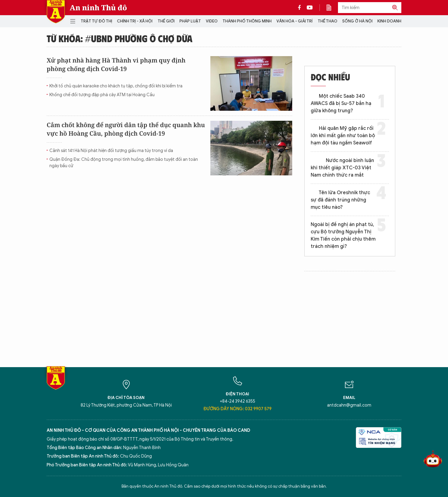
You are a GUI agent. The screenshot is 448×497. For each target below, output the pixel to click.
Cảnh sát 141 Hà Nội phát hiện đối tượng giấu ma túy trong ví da (111, 151)
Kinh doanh (389, 21)
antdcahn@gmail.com (349, 405)
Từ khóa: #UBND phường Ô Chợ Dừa (120, 38)
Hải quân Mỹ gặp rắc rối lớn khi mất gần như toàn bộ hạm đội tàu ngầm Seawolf (343, 136)
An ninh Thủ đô (98, 8)
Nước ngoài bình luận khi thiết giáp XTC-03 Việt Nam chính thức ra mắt (342, 168)
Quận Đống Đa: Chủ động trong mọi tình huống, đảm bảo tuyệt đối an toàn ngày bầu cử (124, 163)
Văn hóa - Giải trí (294, 21)
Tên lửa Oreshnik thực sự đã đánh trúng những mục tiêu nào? (340, 200)
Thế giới (166, 21)
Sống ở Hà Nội (357, 21)
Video (212, 21)
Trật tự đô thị (96, 21)
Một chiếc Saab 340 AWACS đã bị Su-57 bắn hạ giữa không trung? (341, 103)
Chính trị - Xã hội (135, 21)
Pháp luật (190, 21)
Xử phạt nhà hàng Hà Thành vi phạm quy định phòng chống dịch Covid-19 (116, 64)
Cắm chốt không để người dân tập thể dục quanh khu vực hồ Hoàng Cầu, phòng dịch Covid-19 (126, 129)
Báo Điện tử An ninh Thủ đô (56, 12)
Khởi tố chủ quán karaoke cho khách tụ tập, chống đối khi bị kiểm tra (116, 86)
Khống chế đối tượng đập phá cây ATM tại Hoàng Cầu (102, 95)
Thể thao (328, 21)
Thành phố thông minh (247, 21)
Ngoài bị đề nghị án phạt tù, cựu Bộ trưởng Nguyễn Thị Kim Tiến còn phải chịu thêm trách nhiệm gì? (343, 235)
